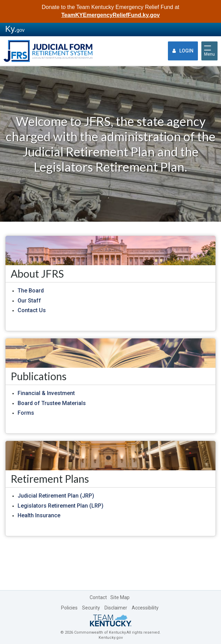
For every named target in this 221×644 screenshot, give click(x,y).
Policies (69, 608)
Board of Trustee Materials (52, 403)
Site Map (120, 597)
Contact (98, 597)
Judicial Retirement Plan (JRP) (56, 496)
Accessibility (145, 608)
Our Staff (29, 301)
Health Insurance (39, 515)
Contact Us (32, 310)
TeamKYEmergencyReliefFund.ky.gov (111, 15)
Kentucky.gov (111, 638)
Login (183, 51)
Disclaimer (116, 608)
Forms (26, 413)
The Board (31, 291)
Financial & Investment (46, 393)
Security (91, 608)
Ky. (15, 29)
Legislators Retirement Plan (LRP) (61, 506)
